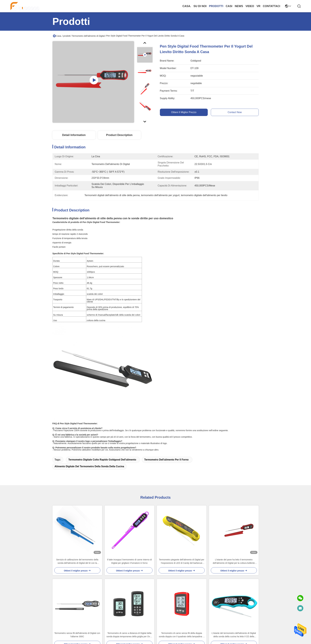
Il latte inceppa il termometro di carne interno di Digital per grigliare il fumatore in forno (129, 561)
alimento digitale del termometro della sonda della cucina (89, 466)
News (239, 6)
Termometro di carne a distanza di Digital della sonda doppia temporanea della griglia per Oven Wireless (129, 635)
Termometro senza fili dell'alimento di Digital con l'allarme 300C (77, 635)
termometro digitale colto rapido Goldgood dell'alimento (102, 460)
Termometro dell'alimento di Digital (88, 36)
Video (250, 6)
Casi (229, 6)
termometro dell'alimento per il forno (166, 460)
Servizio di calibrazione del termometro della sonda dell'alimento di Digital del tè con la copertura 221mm (77, 562)
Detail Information (74, 135)
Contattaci (271, 6)
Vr (258, 6)
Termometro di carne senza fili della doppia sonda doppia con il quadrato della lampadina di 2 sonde (182, 635)
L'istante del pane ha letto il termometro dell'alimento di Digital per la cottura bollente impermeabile (234, 562)
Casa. (187, 6)
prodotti (216, 6)
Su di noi (200, 6)
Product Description (119, 135)
